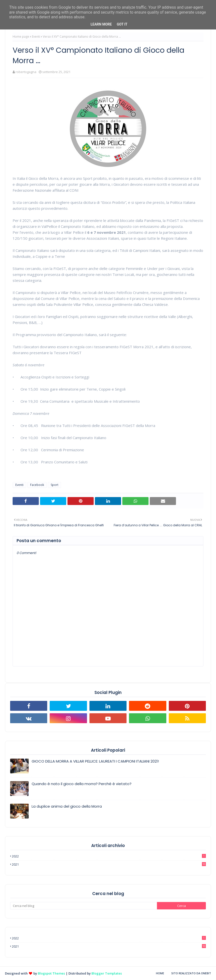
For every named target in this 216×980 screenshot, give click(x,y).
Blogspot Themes (51, 973)
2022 (109, 856)
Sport (54, 485)
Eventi (36, 37)
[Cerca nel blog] (84, 906)
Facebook (37, 485)
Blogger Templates (107, 973)
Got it (122, 24)
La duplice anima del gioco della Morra (67, 806)
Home (160, 973)
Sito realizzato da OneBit (191, 973)
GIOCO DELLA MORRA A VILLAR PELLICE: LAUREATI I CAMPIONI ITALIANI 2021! (95, 761)
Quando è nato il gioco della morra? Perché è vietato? (82, 784)
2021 (109, 864)
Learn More (101, 24)
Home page (21, 37)
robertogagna (26, 72)
